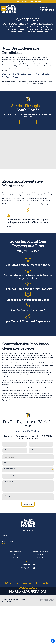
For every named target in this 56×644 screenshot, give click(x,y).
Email (31, 449)
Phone (5, 449)
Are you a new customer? (9, 469)
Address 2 (6, 462)
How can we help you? (9, 481)
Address (6, 456)
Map (4, 543)
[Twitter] (25, 568)
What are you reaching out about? (11, 475)
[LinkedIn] (28, 568)
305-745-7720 (47, 10)
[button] (53, 641)
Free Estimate (28, 531)
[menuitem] (16, 548)
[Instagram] (31, 568)
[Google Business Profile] (34, 568)
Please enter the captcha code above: (12, 497)
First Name (6, 443)
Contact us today (28, 122)
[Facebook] (22, 568)
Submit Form (28, 504)
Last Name (33, 443)
